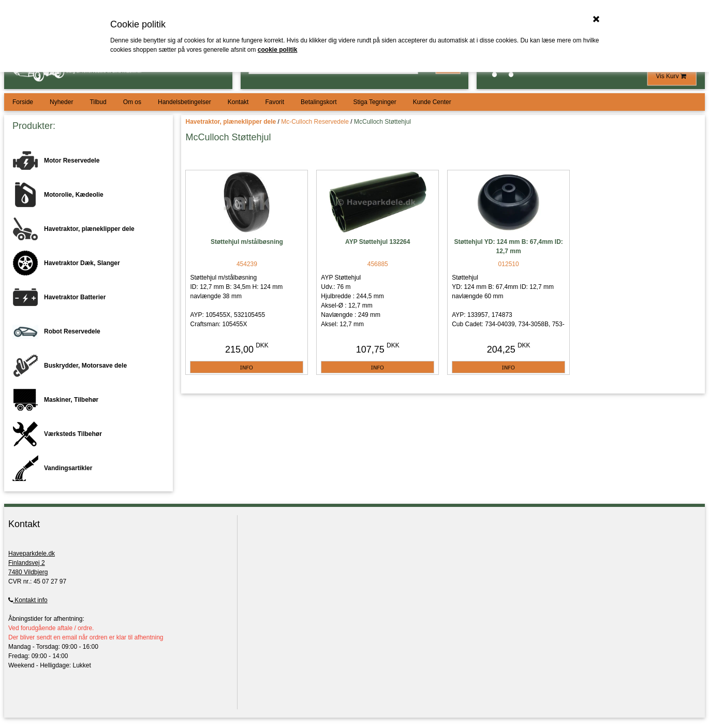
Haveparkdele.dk (32, 554)
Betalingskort (319, 102)
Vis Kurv (672, 76)
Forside (23, 102)
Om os (132, 102)
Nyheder (61, 102)
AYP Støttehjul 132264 (378, 242)
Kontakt (238, 102)
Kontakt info (28, 600)
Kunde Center (432, 102)
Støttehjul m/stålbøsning (247, 242)
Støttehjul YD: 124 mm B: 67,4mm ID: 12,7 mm (508, 246)
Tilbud (98, 102)
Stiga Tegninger (374, 102)
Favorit (275, 102)
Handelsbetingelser (184, 102)
